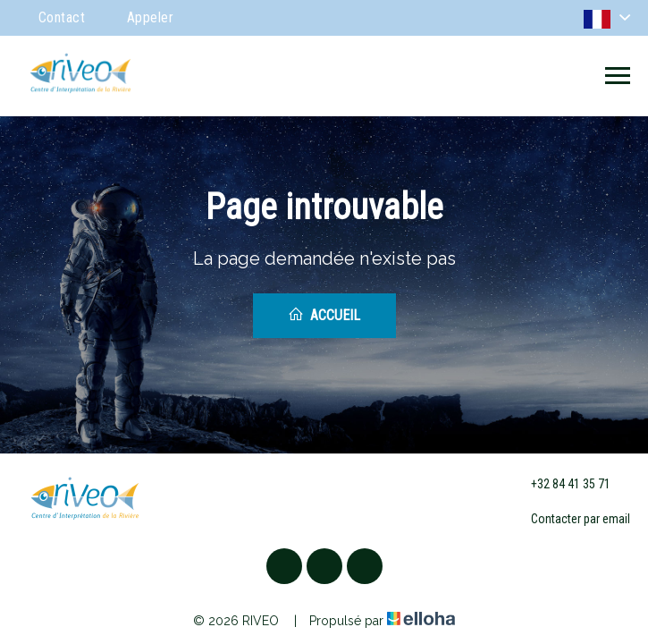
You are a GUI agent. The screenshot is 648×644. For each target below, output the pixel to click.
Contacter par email (570, 520)
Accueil (324, 315)
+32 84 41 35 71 (560, 484)
